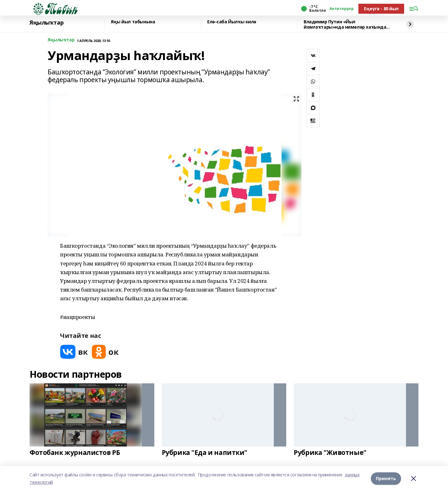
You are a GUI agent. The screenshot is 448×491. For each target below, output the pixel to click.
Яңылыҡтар (47, 23)
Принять (386, 478)
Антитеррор (341, 9)
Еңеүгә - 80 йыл (381, 9)
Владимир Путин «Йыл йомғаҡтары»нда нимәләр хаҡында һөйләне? (345, 24)
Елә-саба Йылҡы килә (232, 22)
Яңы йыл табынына (133, 22)
